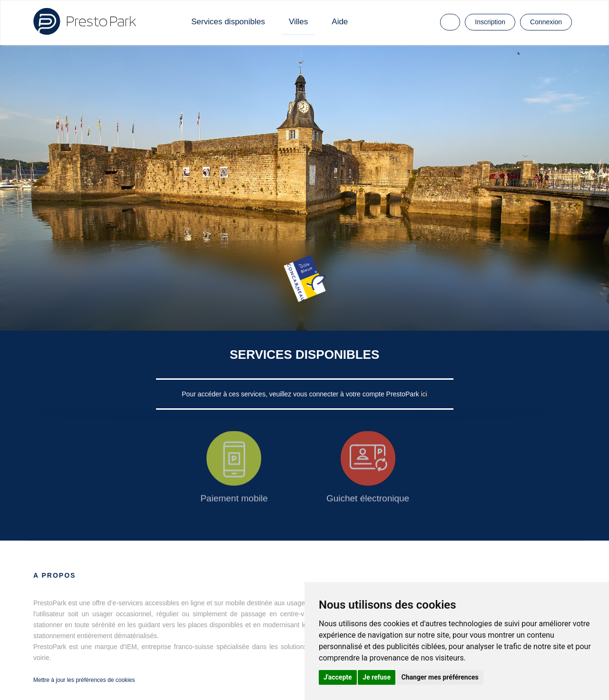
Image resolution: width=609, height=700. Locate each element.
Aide (340, 22)
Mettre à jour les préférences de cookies (84, 680)
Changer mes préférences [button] (440, 677)
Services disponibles (228, 22)
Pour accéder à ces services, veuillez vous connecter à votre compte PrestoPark (301, 394)
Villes (298, 22)
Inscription (490, 22)
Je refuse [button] (377, 677)
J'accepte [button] (338, 677)
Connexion (546, 22)
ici (424, 394)
